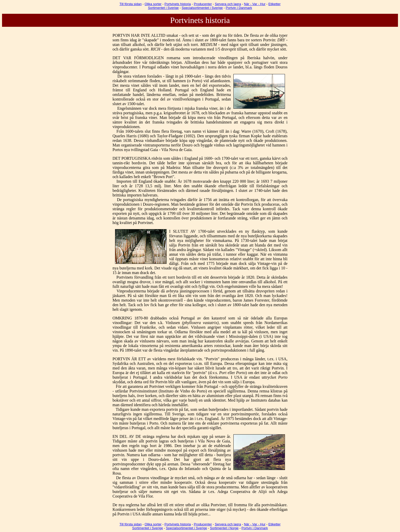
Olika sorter (153, 4)
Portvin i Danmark (239, 8)
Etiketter (274, 4)
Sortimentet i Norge (224, 528)
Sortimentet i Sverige (163, 8)
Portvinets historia (178, 4)
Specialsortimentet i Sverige (202, 8)
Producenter (203, 4)
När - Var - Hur (255, 4)
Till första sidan (130, 4)
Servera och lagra (228, 4)
